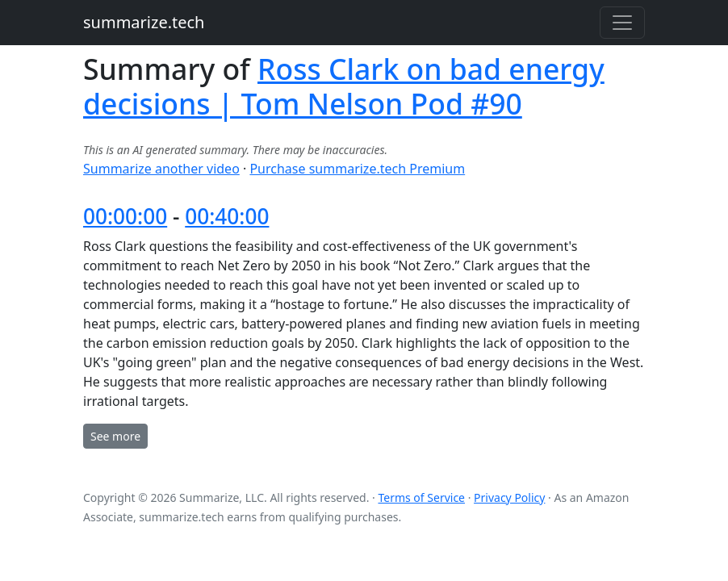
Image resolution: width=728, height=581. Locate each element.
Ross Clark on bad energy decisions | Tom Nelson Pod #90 (344, 86)
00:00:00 (125, 216)
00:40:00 (227, 216)
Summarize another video (161, 169)
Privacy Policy (509, 497)
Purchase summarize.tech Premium (357, 169)
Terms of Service (421, 497)
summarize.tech (144, 22)
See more (115, 436)
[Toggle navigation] (622, 23)
